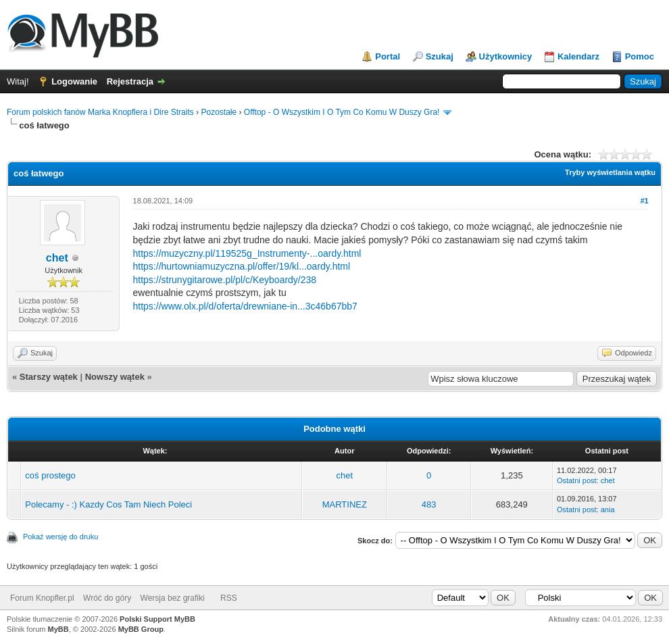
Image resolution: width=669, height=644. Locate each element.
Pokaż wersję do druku (60, 537)
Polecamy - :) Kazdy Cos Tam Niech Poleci (108, 504)
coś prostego (50, 475)
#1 (644, 201)
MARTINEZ (345, 504)
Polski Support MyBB (157, 619)
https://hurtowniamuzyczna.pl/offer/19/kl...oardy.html (242, 266)
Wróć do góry (107, 598)
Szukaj (440, 56)
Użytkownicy (506, 56)
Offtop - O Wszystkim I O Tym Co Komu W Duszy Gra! (342, 112)
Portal (388, 56)
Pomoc (640, 56)
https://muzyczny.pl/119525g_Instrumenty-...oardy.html (247, 253)
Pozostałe (219, 112)
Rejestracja (130, 81)
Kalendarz (578, 56)
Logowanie (74, 81)
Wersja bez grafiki (173, 598)
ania (608, 510)
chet (57, 258)
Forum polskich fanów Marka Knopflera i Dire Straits (100, 112)
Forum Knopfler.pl (42, 598)
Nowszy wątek (115, 377)
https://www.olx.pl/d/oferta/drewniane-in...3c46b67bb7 (245, 306)
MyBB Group (141, 629)
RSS (229, 598)
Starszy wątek (49, 377)
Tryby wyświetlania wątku (610, 172)
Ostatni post (577, 480)
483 (429, 504)
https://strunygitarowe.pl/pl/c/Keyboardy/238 (225, 280)
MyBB (58, 629)
